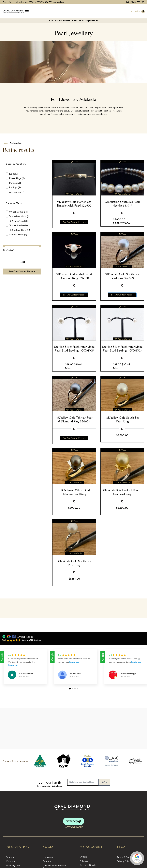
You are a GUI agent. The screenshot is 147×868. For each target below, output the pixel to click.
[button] (22, 174)
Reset (22, 262)
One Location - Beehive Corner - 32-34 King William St (74, 20)
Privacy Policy (124, 861)
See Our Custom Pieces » (22, 272)
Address (84, 861)
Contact (10, 857)
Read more (13, 665)
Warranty (10, 861)
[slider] (4, 246)
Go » (105, 782)
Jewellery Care (13, 866)
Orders (83, 857)
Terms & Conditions (127, 857)
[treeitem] (22, 212)
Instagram (48, 857)
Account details (88, 865)
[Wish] (135, 11)
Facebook (48, 861)
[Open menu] (27, 11)
